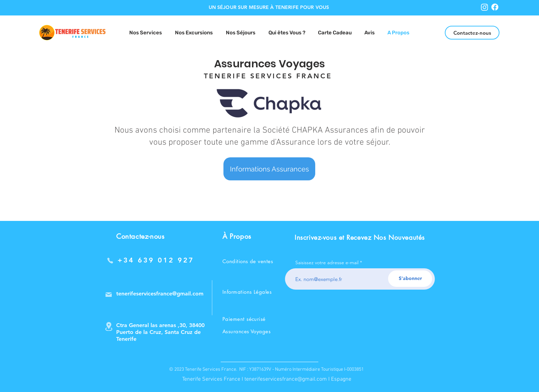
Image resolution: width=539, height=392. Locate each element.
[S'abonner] (410, 279)
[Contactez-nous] (472, 33)
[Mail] (109, 295)
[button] (241, 33)
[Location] (109, 326)
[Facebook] (495, 7)
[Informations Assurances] (269, 169)
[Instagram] (485, 7)
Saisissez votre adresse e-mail (327, 262)
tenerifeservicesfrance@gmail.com (286, 379)
